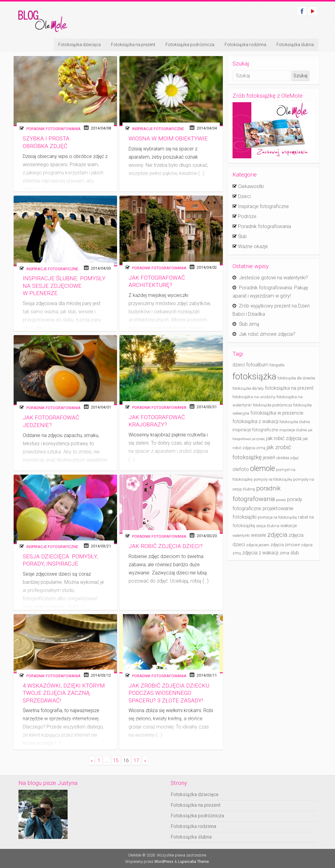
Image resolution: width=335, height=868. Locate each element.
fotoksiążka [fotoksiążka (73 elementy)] (254, 376)
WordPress (164, 861)
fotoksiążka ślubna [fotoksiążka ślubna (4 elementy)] (295, 422)
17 (136, 760)
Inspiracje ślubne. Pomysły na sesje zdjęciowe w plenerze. (64, 286)
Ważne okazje (253, 246)
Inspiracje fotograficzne (158, 129)
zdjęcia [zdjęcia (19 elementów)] (277, 535)
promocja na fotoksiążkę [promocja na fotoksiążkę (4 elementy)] (277, 517)
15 (116, 760)
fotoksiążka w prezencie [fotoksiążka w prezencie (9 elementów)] (277, 413)
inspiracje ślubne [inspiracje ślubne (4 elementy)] (293, 430)
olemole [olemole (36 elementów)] (263, 468)
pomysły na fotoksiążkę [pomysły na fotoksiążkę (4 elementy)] (273, 479)
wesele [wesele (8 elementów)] (259, 535)
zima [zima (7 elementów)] (284, 553)
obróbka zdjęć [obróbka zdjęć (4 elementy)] (288, 458)
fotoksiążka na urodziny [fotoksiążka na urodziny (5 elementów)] (254, 397)
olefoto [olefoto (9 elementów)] (241, 469)
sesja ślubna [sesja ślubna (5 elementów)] (268, 526)
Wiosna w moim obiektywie (168, 139)
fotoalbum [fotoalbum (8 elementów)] (257, 365)
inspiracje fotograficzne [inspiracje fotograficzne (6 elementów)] (255, 430)
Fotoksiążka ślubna (295, 45)
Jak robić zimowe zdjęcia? (267, 334)
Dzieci (244, 196)
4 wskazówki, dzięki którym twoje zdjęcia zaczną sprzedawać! (64, 693)
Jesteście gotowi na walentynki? (273, 278)
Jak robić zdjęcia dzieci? (166, 546)
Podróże (247, 216)
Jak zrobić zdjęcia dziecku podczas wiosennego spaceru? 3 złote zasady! (169, 693)
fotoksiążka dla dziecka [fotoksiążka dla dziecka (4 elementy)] (296, 378)
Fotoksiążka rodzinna (245, 45)
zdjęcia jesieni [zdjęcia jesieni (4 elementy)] (258, 545)
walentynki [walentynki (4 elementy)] (241, 536)
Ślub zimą (249, 324)
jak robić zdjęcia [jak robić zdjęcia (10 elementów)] (284, 438)
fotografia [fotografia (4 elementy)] (277, 365)
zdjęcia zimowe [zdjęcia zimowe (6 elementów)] (285, 545)
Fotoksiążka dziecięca (79, 45)
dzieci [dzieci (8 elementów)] (239, 365)
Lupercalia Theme (193, 861)
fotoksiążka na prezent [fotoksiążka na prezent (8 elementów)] (289, 388)
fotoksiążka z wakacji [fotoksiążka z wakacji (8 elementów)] (255, 421)
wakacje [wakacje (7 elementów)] (289, 526)
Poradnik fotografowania (54, 129)
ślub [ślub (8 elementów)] (295, 553)
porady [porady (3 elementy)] (281, 500)
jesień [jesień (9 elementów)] (269, 458)
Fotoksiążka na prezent (133, 45)
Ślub (242, 236)
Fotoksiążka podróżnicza (190, 45)
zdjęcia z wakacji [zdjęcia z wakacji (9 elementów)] (260, 553)
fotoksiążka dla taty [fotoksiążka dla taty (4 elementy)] (248, 389)
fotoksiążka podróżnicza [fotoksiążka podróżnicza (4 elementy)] (272, 405)
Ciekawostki (251, 186)
